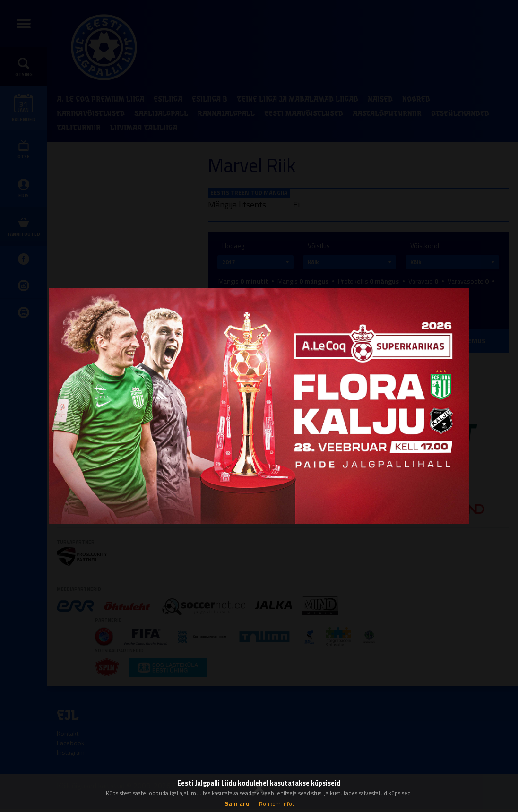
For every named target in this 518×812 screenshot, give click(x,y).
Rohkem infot (276, 804)
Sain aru (237, 803)
